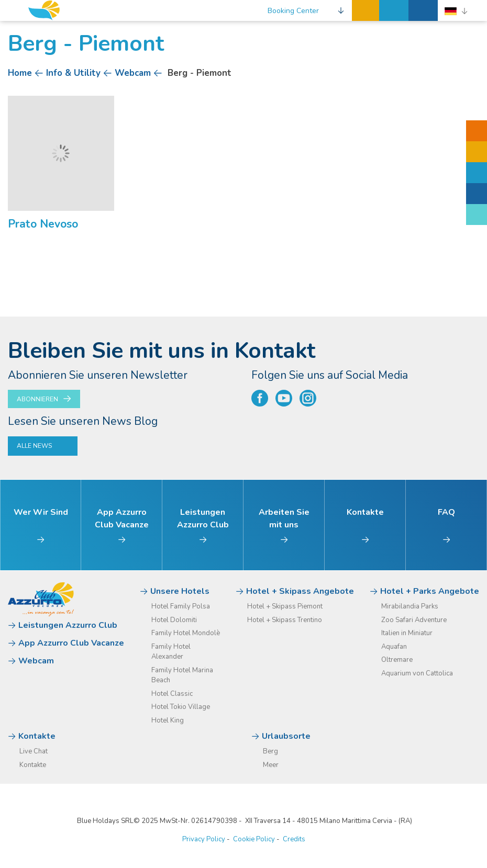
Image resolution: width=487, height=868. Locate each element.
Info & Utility (73, 73)
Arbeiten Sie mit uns (284, 525)
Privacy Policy (204, 839)
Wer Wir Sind (41, 525)
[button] (306, 10)
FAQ (446, 525)
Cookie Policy (254, 839)
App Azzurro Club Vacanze (122, 525)
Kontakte (365, 525)
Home (20, 73)
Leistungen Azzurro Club (203, 525)
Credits (294, 839)
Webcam (133, 73)
